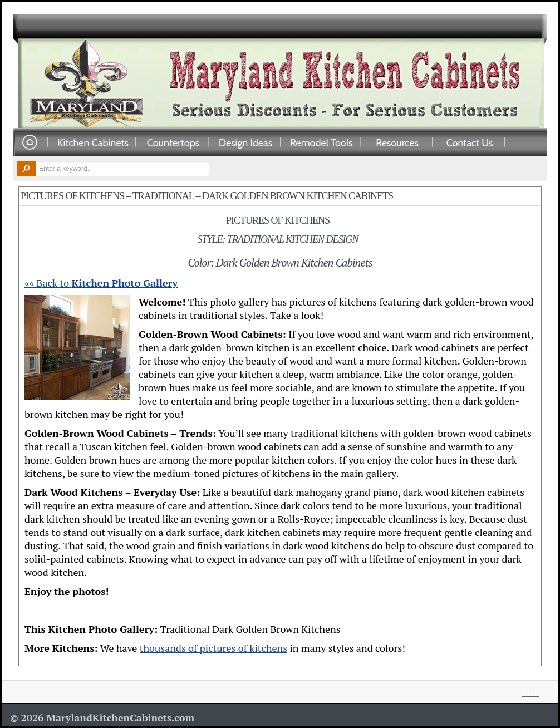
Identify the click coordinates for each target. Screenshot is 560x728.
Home (30, 143)
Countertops (173, 142)
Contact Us (470, 142)
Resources (397, 142)
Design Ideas (245, 142)
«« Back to (101, 283)
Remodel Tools (321, 142)
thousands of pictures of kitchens (213, 648)
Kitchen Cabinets (93, 142)
